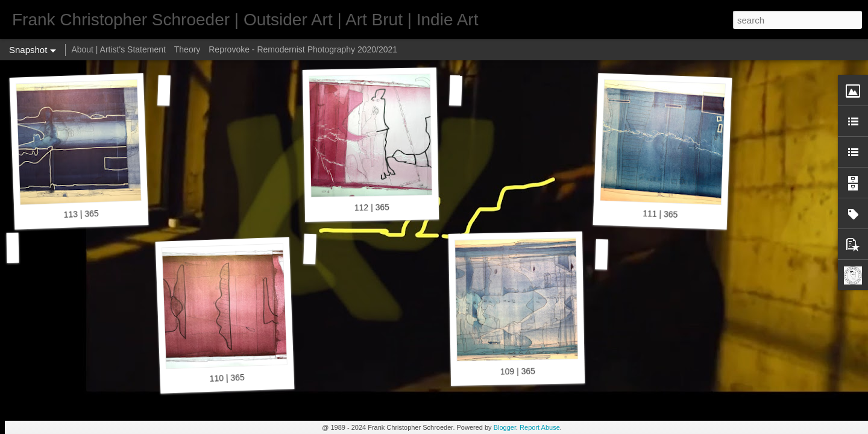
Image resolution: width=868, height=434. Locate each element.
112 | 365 (372, 207)
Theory (187, 49)
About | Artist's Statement (118, 49)
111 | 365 (660, 214)
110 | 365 (227, 378)
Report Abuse (540, 427)
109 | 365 (518, 371)
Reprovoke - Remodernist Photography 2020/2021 (303, 49)
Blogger (505, 427)
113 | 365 (81, 214)
